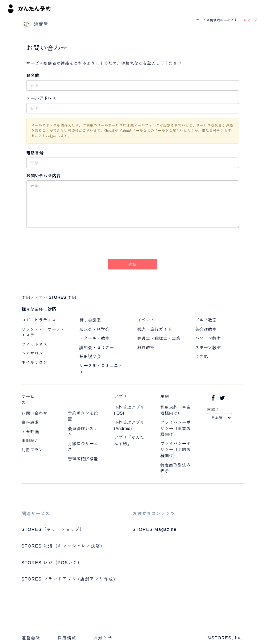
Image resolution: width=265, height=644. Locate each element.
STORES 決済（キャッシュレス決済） (63, 546)
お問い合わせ (35, 413)
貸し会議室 (90, 320)
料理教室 (146, 347)
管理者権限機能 (83, 459)
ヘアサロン (32, 353)
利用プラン (32, 450)
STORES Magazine (155, 529)
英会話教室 (206, 329)
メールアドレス (41, 98)
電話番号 (35, 153)
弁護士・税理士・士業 (159, 338)
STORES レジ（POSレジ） (52, 563)
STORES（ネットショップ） (53, 529)
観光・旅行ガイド (155, 329)
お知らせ (103, 638)
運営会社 (31, 638)
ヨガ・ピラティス (39, 320)
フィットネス (35, 344)
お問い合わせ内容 (43, 176)
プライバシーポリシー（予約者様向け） (176, 450)
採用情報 (67, 638)
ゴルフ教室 (206, 320)
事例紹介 (30, 441)
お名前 (33, 76)
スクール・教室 (94, 338)
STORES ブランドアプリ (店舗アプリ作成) (68, 579)
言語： (213, 409)
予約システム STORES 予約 (49, 297)
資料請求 (30, 422)
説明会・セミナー (97, 347)
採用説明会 (90, 356)
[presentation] (133, 244)
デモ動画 (30, 432)
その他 (201, 356)
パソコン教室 (208, 338)
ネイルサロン (35, 363)
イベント (146, 320)
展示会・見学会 (94, 329)
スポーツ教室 (208, 347)
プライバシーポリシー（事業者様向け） (176, 428)
